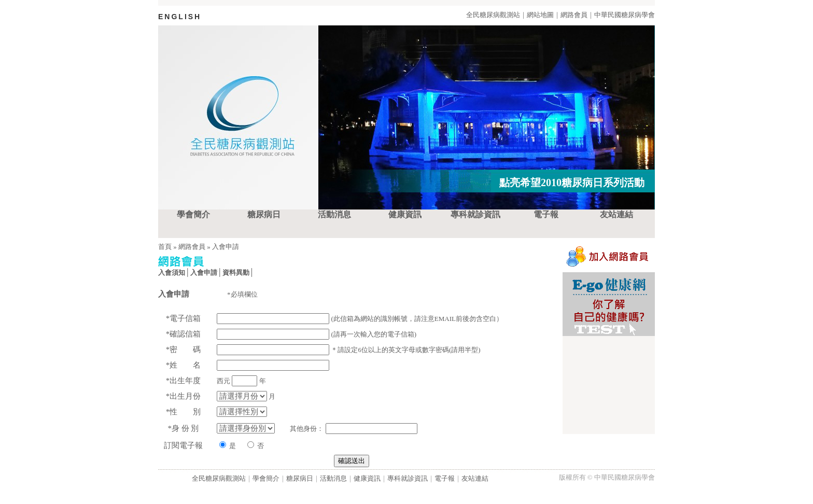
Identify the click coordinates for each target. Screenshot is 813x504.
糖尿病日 (264, 214)
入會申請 (226, 247)
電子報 (546, 214)
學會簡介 (193, 214)
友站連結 (616, 214)
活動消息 (334, 214)
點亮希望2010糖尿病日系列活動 (572, 183)
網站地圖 (540, 15)
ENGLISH (180, 17)
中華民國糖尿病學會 (625, 15)
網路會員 (574, 15)
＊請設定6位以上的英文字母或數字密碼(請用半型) (345, 350)
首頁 (165, 247)
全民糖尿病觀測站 (493, 15)
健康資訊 (405, 214)
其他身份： (347, 429)
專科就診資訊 (475, 214)
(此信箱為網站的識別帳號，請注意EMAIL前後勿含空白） (356, 319)
